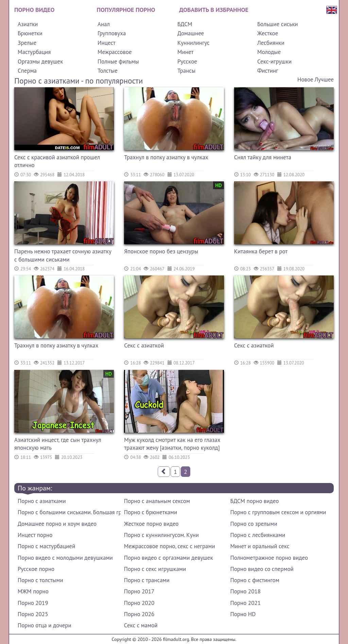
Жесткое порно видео (151, 524)
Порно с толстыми (40, 580)
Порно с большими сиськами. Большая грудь (69, 512)
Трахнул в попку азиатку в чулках (166, 157)
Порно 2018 (246, 591)
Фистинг (268, 71)
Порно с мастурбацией (46, 546)
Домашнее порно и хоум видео (57, 524)
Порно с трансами (147, 580)
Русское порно (36, 569)
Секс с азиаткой (144, 345)
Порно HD (243, 614)
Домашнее (191, 33)
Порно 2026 (139, 614)
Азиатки (28, 24)
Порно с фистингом (255, 580)
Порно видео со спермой (262, 569)
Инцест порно (35, 535)
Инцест (107, 43)
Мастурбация (34, 52)
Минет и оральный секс (260, 546)
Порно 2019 (33, 603)
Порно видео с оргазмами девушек (169, 558)
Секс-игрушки (274, 61)
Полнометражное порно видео (269, 558)
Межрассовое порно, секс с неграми (170, 546)
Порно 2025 (33, 614)
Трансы (186, 71)
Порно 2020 (139, 603)
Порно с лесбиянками (258, 535)
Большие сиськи (278, 24)
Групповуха (112, 33)
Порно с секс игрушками (155, 569)
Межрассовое (115, 52)
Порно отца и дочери (45, 625)
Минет (185, 52)
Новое (305, 79)
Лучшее (324, 79)
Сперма (27, 71)
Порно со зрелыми (254, 524)
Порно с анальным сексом (157, 501)
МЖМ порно (33, 591)
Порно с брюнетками (151, 512)
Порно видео (34, 10)
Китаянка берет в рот (261, 251)
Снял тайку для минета (263, 157)
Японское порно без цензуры (161, 251)
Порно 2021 (246, 603)
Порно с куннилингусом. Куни (161, 535)
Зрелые (27, 43)
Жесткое (268, 33)
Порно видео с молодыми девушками (65, 558)
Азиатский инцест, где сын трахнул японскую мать (58, 444)
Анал (104, 24)
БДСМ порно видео (255, 501)
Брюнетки (30, 33)
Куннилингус (194, 43)
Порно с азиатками (42, 501)
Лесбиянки (271, 43)
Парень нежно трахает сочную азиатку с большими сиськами (63, 255)
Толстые (108, 71)
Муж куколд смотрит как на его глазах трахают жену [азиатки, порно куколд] (172, 444)
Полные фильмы (118, 61)
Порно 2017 (139, 591)
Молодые (269, 52)
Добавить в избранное (214, 10)
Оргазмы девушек (40, 61)
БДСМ (185, 24)
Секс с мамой (141, 625)
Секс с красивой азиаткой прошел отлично (57, 161)
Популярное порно (126, 10)
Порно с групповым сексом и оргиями (278, 512)
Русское (187, 61)
